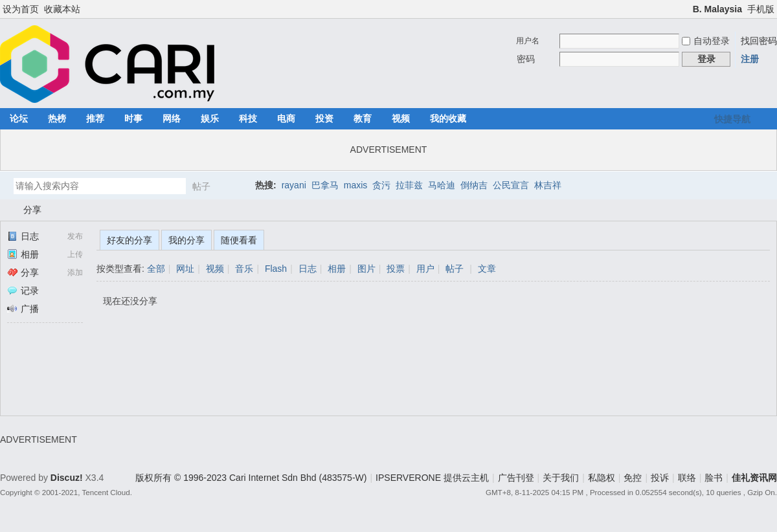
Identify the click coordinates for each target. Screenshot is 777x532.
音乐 (244, 269)
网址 (185, 269)
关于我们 (561, 478)
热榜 (57, 118)
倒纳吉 (474, 185)
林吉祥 (548, 185)
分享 (32, 210)
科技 (248, 118)
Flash (276, 269)
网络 (172, 118)
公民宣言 (511, 185)
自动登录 (706, 41)
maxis (356, 185)
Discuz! (67, 478)
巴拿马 (325, 185)
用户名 (528, 41)
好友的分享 (129, 240)
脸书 (714, 478)
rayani (294, 185)
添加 (75, 272)
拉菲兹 (409, 185)
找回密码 (759, 41)
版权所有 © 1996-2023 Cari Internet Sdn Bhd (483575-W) (251, 478)
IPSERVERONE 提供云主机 (432, 478)
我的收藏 (448, 118)
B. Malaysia (717, 9)
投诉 (660, 478)
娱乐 (210, 118)
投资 (324, 118)
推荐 (95, 118)
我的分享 (186, 240)
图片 (366, 269)
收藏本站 (62, 9)
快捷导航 (732, 119)
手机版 (761, 9)
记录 (23, 291)
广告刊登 (516, 478)
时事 (133, 118)
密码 (526, 59)
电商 (286, 118)
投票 (396, 269)
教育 (363, 118)
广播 (23, 309)
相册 (23, 254)
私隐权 (602, 478)
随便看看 (239, 240)
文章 (487, 269)
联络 (687, 478)
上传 (75, 254)
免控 (633, 478)
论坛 (19, 118)
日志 (23, 236)
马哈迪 (442, 185)
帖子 (201, 186)
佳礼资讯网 (5, 210)
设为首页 (21, 9)
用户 (425, 269)
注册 (750, 59)
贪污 (381, 185)
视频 (401, 118)
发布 (75, 236)
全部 (156, 269)
